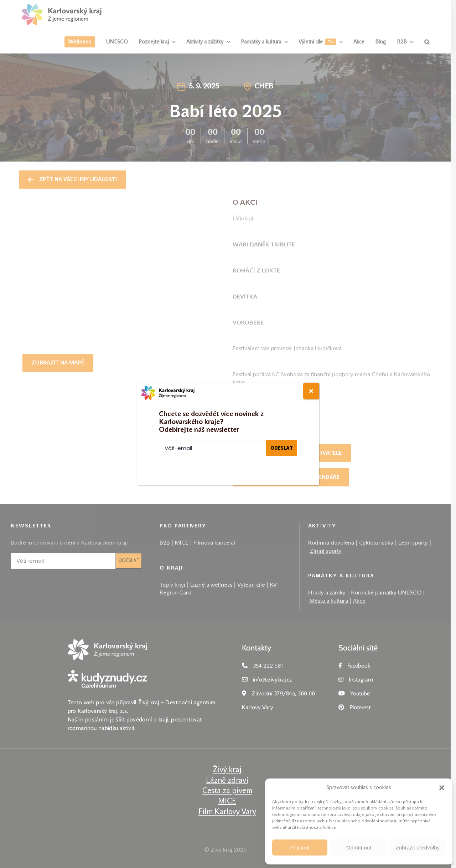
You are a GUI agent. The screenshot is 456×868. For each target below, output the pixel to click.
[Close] (311, 391)
